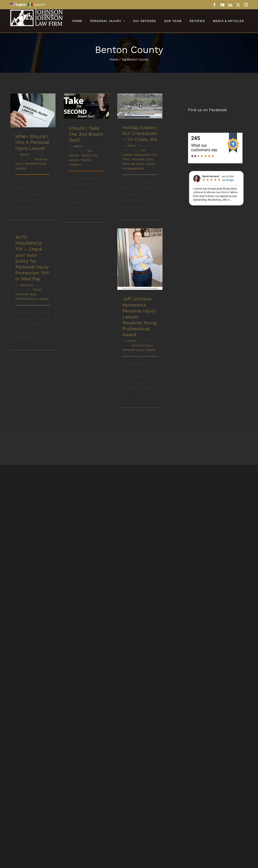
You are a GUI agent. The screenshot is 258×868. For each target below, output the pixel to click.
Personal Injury (143, 159)
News (37, 290)
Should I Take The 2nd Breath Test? (86, 134)
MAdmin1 (27, 285)
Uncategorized (133, 168)
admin (24, 154)
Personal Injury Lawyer (139, 164)
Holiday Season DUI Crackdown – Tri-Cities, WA (140, 134)
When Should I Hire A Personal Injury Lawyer (32, 142)
